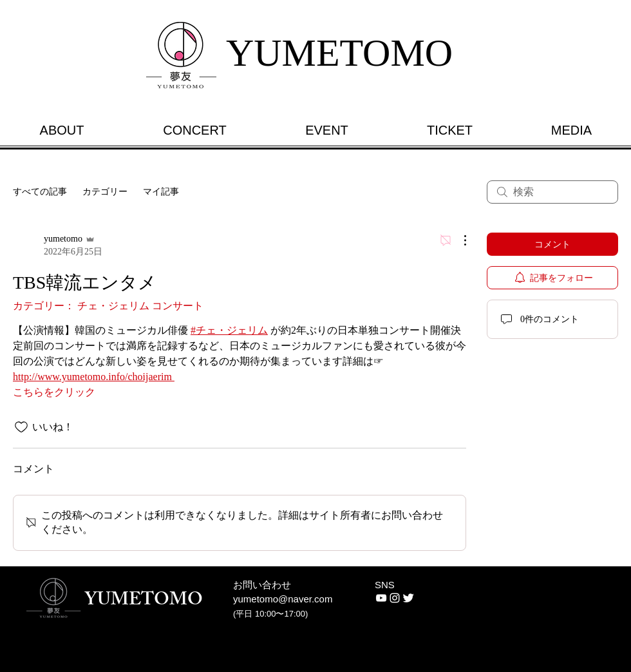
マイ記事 (161, 192)
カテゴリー (105, 192)
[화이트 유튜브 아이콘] (381, 598)
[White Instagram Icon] (395, 598)
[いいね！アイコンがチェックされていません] (21, 427)
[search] (552, 192)
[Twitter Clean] (408, 598)
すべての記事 (40, 192)
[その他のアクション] (458, 240)
